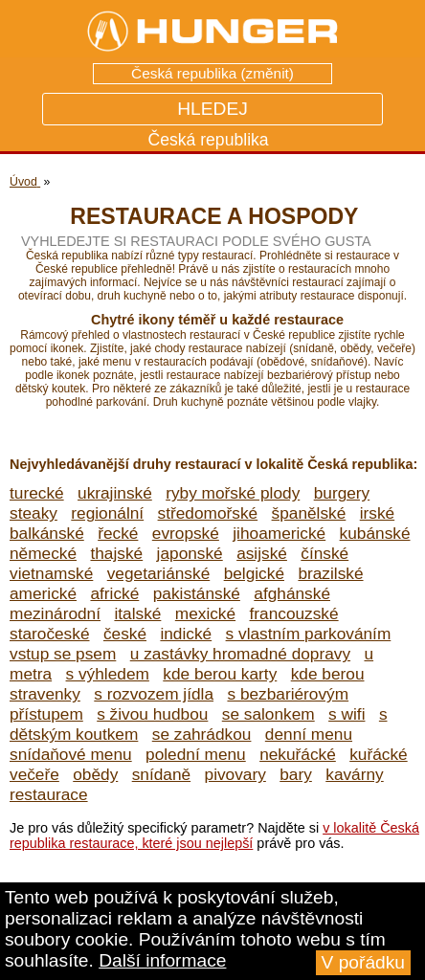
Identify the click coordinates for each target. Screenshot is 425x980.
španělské (309, 513)
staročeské (50, 634)
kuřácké (378, 754)
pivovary (235, 774)
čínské (324, 553)
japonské (190, 553)
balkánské (47, 533)
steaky (34, 513)
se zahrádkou (202, 734)
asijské (262, 553)
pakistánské (197, 593)
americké (43, 593)
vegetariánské (159, 573)
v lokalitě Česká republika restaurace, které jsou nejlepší (214, 835)
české (125, 634)
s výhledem (108, 674)
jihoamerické (279, 533)
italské (137, 613)
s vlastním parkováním (309, 634)
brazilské (330, 573)
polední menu (196, 754)
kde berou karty (220, 674)
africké (114, 593)
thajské (116, 553)
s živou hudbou (152, 714)
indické (186, 634)
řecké (118, 533)
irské (377, 513)
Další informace (162, 960)
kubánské (375, 533)
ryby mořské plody (233, 493)
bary (296, 774)
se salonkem (268, 714)
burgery (342, 493)
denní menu (309, 734)
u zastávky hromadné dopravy (240, 654)
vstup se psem (63, 654)
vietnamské (51, 573)
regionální (107, 513)
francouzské (294, 613)
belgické (254, 573)
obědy (95, 774)
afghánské (292, 593)
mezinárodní (55, 613)
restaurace (49, 794)
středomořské (208, 513)
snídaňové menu (71, 754)
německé (43, 553)
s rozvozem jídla (154, 694)
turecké (37, 493)
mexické (205, 613)
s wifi (347, 714)
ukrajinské (115, 493)
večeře (34, 774)
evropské (186, 533)
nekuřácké (298, 754)
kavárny (354, 774)
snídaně (161, 774)
